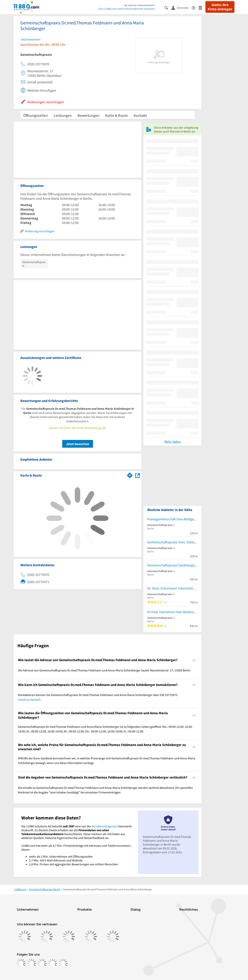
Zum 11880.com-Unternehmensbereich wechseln (127, 9)
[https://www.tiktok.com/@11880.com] (42, 963)
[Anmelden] (182, 8)
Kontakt (140, 115)
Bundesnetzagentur (105, 826)
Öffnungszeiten (36, 115)
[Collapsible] (194, 660)
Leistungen (63, 115)
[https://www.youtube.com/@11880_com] (63, 963)
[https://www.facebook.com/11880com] (21, 963)
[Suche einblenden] (168, 7)
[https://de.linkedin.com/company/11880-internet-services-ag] (53, 963)
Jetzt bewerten (78, 444)
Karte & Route (117, 115)
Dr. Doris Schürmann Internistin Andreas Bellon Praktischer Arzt (172, 588)
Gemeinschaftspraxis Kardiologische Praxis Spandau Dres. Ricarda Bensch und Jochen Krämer (172, 565)
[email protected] (29, 700)
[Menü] (202, 7)
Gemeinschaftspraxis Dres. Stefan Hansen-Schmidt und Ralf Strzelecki (172, 542)
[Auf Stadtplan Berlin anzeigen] (138, 475)
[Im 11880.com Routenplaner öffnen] (130, 475)
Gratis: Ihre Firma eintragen (220, 7)
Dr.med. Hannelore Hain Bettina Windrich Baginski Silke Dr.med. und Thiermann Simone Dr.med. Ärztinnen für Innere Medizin (172, 612)
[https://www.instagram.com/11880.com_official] (32, 963)
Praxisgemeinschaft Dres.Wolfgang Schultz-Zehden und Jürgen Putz (172, 519)
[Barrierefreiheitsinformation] (195, 7)
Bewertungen (88, 115)
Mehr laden (173, 442)
